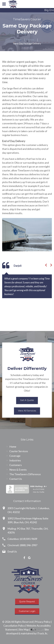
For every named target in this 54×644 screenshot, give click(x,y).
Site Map (24, 629)
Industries (15, 460)
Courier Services (19, 451)
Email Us (12, 551)
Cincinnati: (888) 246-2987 (22, 545)
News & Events (18, 470)
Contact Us (16, 479)
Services (30, 40)
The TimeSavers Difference (25, 474)
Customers (16, 465)
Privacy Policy (43, 622)
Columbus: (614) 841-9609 (22, 539)
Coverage (15, 456)
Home (18, 40)
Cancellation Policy (14, 626)
